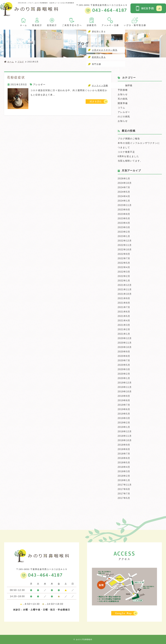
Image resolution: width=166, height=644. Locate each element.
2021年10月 (125, 294)
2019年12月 (125, 383)
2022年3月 (124, 272)
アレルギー (39, 85)
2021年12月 (125, 285)
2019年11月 (125, 387)
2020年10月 (125, 347)
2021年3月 (124, 325)
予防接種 (123, 90)
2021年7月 (124, 307)
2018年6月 (124, 458)
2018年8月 (124, 449)
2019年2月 (124, 423)
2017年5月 (124, 498)
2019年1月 (124, 427)
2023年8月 (124, 214)
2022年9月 (124, 254)
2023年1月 (124, 236)
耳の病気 (123, 99)
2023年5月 (124, 218)
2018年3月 (124, 471)
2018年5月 (124, 463)
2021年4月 (124, 321)
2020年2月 (124, 374)
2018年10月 (125, 440)
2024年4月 (124, 196)
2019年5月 (124, 414)
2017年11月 (125, 485)
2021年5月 (124, 316)
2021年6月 (124, 312)
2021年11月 (125, 289)
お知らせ (123, 94)
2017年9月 (124, 489)
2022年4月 (124, 267)
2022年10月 (125, 250)
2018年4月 (124, 467)
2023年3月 (124, 227)
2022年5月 (124, 263)
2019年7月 (124, 405)
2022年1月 (124, 281)
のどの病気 (124, 117)
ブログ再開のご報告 (129, 139)
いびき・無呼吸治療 (135, 22)
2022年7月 (124, 258)
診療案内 (92, 22)
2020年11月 (125, 343)
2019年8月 (124, 400)
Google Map (124, 613)
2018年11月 (125, 436)
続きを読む (96, 101)
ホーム (24, 22)
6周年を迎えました (128, 156)
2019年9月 (124, 396)
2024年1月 (124, 201)
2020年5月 (124, 365)
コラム (121, 108)
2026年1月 (124, 179)
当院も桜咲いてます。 (130, 161)
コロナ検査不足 (126, 152)
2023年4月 (124, 223)
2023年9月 (124, 210)
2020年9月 (124, 352)
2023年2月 (124, 232)
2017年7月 (124, 494)
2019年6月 (124, 409)
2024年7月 (124, 187)
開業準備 (123, 103)
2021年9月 (124, 298)
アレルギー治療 (110, 22)
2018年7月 (124, 454)
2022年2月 (124, 276)
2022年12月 (125, 241)
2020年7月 (124, 360)
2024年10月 (125, 183)
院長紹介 (37, 22)
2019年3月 (124, 418)
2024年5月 (124, 192)
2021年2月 (124, 329)
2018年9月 (124, 445)
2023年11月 (125, 205)
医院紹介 (52, 22)
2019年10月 (125, 392)
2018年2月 (124, 476)
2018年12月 (125, 431)
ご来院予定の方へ (72, 22)
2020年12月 (125, 338)
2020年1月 (124, 378)
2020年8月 (124, 356)
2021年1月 (124, 334)
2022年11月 (125, 245)
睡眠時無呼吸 (125, 85)
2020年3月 (124, 369)
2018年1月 (124, 480)
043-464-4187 (45, 575)
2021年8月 (124, 303)
